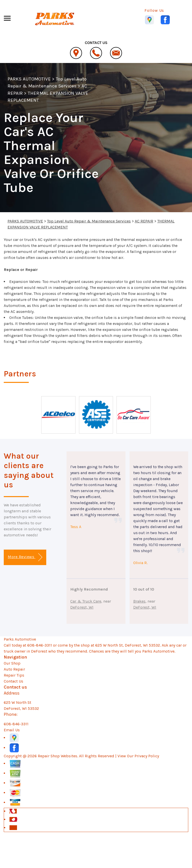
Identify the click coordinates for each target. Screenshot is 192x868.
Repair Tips (14, 675)
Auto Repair (14, 669)
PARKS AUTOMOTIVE (29, 79)
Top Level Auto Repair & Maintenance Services (89, 221)
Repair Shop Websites (57, 756)
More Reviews (25, 557)
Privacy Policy (147, 756)
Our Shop (12, 663)
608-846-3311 (40, 645)
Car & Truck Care (86, 601)
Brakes (139, 601)
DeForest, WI (82, 607)
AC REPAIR (144, 221)
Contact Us (13, 681)
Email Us (12, 730)
